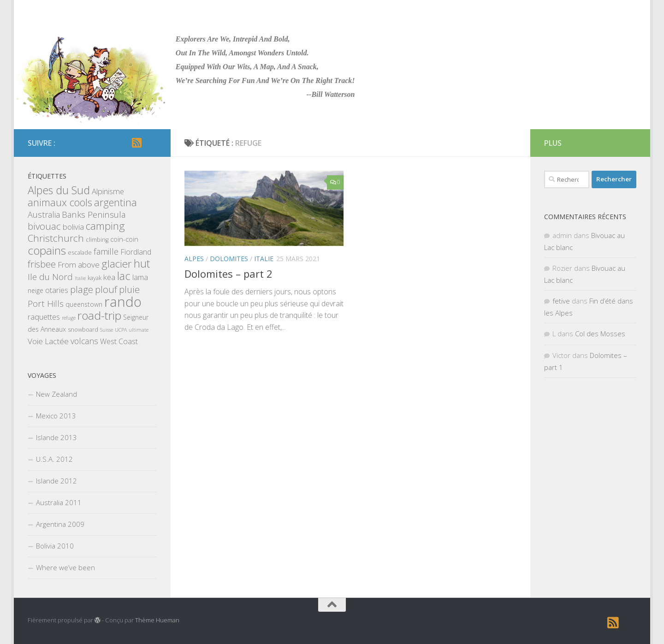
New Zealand (56, 394)
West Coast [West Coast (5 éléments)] (119, 341)
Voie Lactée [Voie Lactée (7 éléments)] (48, 341)
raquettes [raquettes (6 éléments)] (44, 317)
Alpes (194, 259)
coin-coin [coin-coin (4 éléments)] (124, 239)
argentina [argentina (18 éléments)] (116, 202)
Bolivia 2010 (55, 546)
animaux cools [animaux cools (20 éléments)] (60, 202)
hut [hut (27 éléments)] (142, 263)
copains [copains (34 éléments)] (47, 250)
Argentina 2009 (60, 524)
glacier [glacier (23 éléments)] (117, 264)
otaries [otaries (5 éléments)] (57, 290)
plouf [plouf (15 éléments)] (106, 289)
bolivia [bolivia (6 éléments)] (73, 227)
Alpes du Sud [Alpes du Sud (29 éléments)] (59, 190)
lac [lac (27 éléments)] (124, 276)
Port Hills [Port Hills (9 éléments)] (46, 303)
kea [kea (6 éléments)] (109, 277)
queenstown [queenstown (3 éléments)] (84, 304)
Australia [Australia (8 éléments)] (44, 215)
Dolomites (229, 259)
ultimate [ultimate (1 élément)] (139, 330)
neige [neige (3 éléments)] (36, 290)
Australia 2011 (59, 502)
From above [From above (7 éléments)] (79, 265)
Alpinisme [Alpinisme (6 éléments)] (108, 191)
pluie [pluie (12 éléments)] (129, 289)
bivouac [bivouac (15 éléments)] (44, 226)
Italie (264, 259)
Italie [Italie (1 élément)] (80, 278)
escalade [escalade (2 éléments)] (80, 252)
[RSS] (136, 143)
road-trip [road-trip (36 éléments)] (99, 315)
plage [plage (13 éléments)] (82, 289)
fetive (561, 301)
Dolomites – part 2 (228, 274)
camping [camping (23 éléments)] (105, 226)
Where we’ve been (65, 567)
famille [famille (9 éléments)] (106, 251)
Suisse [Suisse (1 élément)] (107, 330)
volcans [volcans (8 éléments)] (84, 341)
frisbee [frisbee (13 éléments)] (42, 264)
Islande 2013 (56, 437)
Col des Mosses (600, 334)
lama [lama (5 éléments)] (140, 277)
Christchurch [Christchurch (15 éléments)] (56, 238)
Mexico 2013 (56, 416)
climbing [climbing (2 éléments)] (97, 239)
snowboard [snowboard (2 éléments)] (83, 329)
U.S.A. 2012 (54, 459)
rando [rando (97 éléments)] (123, 302)
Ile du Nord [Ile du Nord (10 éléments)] (50, 277)
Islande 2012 (56, 481)
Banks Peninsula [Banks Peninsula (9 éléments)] (94, 214)
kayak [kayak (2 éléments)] (95, 278)
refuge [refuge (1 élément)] (69, 318)
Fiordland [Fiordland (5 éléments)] (136, 252)
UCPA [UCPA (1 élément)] (121, 330)
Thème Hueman (157, 620)
